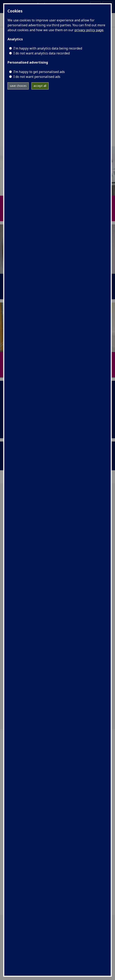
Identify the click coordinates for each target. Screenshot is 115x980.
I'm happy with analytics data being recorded (48, 48)
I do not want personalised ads (37, 77)
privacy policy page (89, 30)
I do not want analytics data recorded (42, 53)
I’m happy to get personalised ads (39, 72)
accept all (40, 86)
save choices (18, 86)
